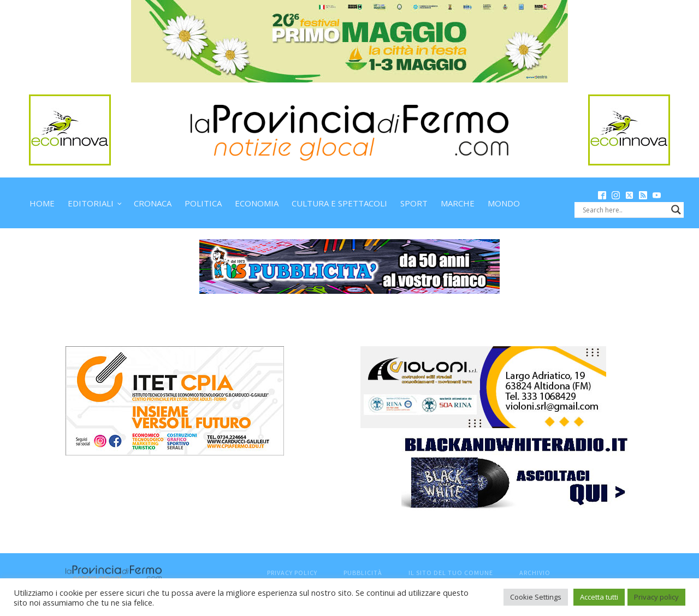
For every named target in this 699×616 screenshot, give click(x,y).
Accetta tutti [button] (599, 597)
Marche (458, 203)
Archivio (535, 573)
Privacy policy (656, 597)
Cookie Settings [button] (536, 597)
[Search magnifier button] (676, 210)
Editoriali (91, 203)
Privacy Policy (292, 573)
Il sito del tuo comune (451, 573)
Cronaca (153, 203)
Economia (257, 203)
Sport (414, 203)
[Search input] (624, 210)
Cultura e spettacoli (339, 203)
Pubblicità (363, 573)
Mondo (504, 203)
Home (42, 203)
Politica (203, 203)
